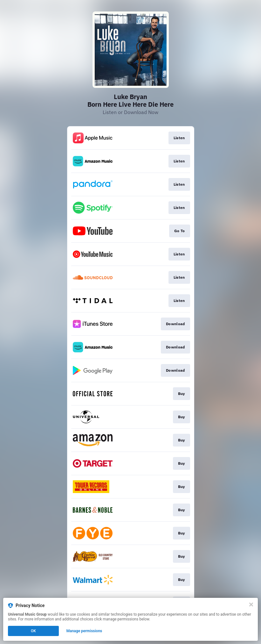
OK (33, 631)
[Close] (251, 605)
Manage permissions (84, 631)
